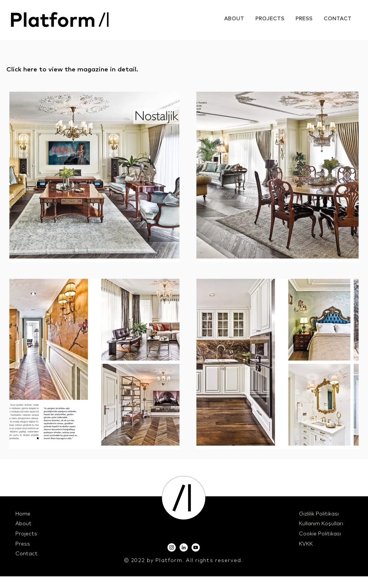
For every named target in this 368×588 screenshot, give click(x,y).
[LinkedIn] (184, 547)
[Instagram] (172, 547)
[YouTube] (196, 547)
